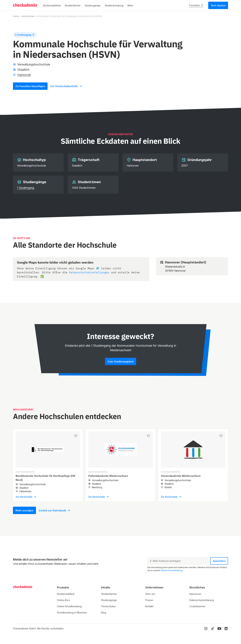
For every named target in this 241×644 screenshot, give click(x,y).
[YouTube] (219, 629)
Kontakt (149, 606)
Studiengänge (109, 600)
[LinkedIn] (226, 629)
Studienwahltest (66, 594)
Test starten (218, 5)
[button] (52, 5)
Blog (104, 613)
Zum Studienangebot (121, 361)
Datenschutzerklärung (172, 570)
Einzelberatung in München (72, 613)
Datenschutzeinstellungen (89, 272)
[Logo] (25, 5)
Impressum (195, 594)
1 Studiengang (26, 188)
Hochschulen (28, 16)
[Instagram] (206, 629)
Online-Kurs (63, 600)
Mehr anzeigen (24, 510)
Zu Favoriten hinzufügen (30, 86)
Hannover (24, 75)
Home (16, 16)
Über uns (150, 594)
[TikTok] (213, 629)
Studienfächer (109, 594)
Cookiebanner (197, 606)
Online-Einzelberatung (69, 606)
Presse (149, 600)
